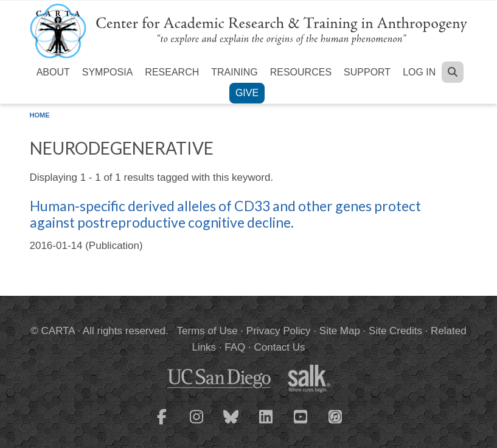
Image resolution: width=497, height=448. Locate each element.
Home (40, 115)
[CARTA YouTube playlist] (301, 424)
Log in (419, 72)
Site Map (340, 331)
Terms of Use (207, 331)
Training (234, 72)
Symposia (108, 72)
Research (172, 72)
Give (247, 93)
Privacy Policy (279, 331)
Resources (301, 72)
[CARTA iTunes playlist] (335, 416)
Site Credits (395, 331)
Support (367, 72)
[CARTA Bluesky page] (231, 424)
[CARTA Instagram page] (196, 424)
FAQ (235, 347)
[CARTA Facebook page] (162, 424)
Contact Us (279, 347)
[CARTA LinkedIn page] (266, 424)
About (53, 72)
